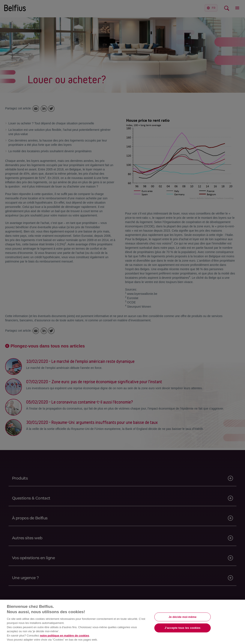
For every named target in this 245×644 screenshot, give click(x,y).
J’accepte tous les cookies (183, 628)
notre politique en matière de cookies (65, 636)
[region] (122, 622)
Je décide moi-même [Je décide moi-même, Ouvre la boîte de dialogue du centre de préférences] (182, 617)
